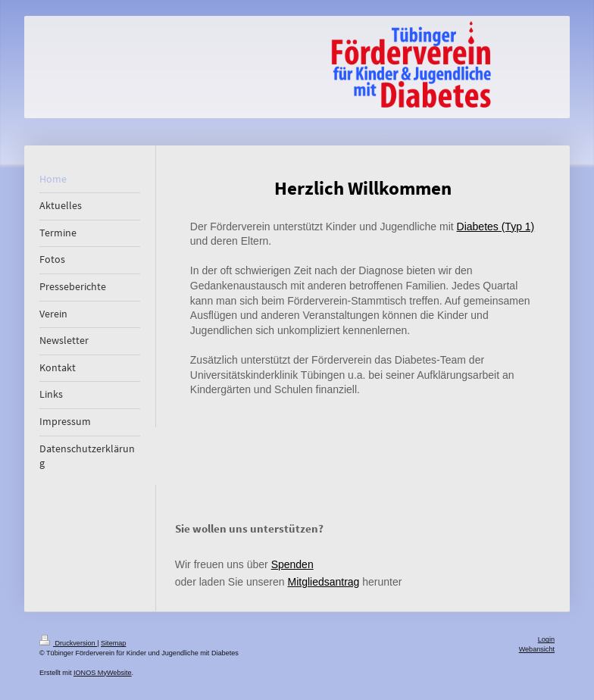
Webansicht (537, 649)
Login (546, 639)
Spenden (292, 564)
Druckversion (68, 643)
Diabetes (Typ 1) (496, 227)
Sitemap (113, 643)
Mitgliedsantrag (323, 582)
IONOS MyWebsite (103, 673)
